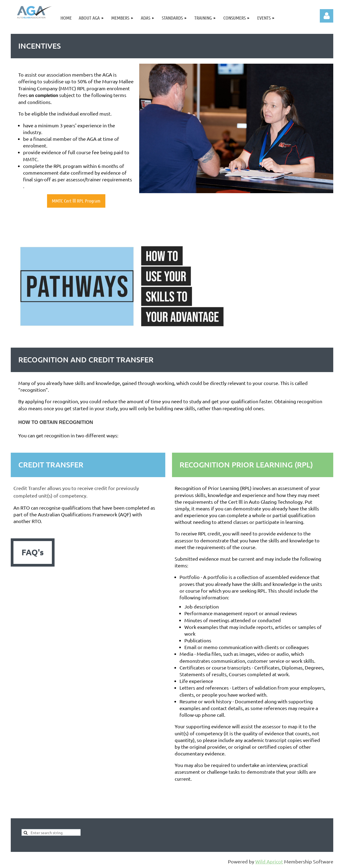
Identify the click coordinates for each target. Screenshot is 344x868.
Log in (327, 16)
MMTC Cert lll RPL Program (76, 201)
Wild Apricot (269, 861)
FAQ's (33, 552)
